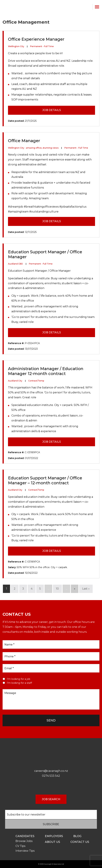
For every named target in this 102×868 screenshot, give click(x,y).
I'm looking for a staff (19, 683)
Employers (54, 836)
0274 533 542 (88, 7)
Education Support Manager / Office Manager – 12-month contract (45, 480)
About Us (52, 842)
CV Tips (20, 846)
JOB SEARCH (51, 799)
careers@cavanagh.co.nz (51, 771)
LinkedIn (54, 786)
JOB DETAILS (52, 110)
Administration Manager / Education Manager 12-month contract (46, 371)
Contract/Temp (36, 381)
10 (57, 589)
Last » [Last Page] (86, 589)
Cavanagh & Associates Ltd (54, 864)
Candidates (25, 836)
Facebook (48, 786)
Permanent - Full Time (42, 46)
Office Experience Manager (36, 39)
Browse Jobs (24, 841)
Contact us (80, 842)
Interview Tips (25, 851)
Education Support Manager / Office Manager (45, 254)
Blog (77, 836)
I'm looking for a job (19, 679)
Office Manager (24, 141)
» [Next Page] (75, 589)
